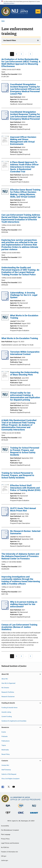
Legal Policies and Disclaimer (10, 843)
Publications (6, 741)
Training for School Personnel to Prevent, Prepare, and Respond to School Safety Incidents (25, 451)
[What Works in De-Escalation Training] (5, 318)
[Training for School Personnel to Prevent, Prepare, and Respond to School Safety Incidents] (5, 450)
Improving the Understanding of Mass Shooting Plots (24, 373)
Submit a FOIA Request (9, 774)
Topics (4, 745)
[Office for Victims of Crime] (21, 814)
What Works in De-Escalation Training (24, 317)
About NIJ (5, 679)
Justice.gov (5, 860)
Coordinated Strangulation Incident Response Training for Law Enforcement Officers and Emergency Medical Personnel (25, 115)
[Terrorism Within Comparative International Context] (5, 359)
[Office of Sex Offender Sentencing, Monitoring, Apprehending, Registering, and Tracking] (34, 814)
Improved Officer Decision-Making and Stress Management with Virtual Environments (23, 141)
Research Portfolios (8, 692)
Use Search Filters (10, 40)
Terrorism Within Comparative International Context (25, 353)
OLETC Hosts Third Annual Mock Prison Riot (23, 509)
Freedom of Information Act (9, 852)
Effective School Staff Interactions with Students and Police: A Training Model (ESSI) (25, 488)
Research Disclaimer (8, 697)
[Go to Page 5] (30, 54)
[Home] (20, 11)
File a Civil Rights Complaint (10, 779)
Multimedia (5, 750)
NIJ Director (5, 688)
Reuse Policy (6, 754)
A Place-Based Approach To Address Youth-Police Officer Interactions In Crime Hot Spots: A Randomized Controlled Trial (24, 167)
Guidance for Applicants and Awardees (14, 721)
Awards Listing (6, 712)
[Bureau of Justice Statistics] (21, 808)
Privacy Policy (5, 839)
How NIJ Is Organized (8, 683)
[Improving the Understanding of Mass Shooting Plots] (5, 376)
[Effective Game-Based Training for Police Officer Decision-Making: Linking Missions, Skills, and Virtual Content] (5, 192)
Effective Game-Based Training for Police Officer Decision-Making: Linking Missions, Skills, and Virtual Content (25, 193)
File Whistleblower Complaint (10, 830)
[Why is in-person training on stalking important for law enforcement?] (5, 609)
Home (3, 21)
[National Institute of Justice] (34, 807)
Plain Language (6, 834)
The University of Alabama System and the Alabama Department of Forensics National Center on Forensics (20, 556)
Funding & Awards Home (9, 708)
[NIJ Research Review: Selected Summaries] (5, 538)
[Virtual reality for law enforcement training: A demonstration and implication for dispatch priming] (5, 395)
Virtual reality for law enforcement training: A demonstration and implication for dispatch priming (25, 396)
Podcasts (5, 736)
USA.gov (4, 856)
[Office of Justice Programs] (6, 11)
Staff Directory (6, 770)
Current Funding (7, 716)
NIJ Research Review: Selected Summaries (25, 532)
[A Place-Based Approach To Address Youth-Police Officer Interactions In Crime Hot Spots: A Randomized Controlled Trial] (5, 166)
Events (4, 732)
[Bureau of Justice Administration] (8, 807)
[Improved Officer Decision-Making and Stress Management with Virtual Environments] (5, 141)
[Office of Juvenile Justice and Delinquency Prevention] (8, 814)
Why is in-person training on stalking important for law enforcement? (24, 604)
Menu (38, 11)
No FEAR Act (5, 847)
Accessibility (5, 826)
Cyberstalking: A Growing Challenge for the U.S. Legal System (24, 295)
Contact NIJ (5, 765)
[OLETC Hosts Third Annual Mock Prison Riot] (5, 516)
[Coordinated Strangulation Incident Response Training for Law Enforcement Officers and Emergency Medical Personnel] (5, 119)
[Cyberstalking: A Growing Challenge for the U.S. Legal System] (5, 300)
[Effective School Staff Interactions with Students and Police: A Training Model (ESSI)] (5, 489)
